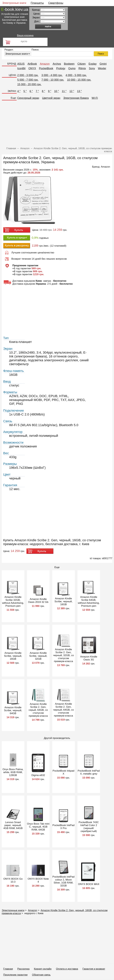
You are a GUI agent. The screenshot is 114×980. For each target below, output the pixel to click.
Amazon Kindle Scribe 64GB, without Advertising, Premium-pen (89, 601)
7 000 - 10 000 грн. (53, 80)
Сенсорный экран (28, 98)
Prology (61, 68)
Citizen (82, 64)
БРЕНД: (12, 64)
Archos (57, 64)
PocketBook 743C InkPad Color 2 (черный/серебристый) (89, 827)
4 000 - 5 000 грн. (76, 75)
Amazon (45, 64)
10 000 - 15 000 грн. (79, 80)
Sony (92, 68)
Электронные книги (14, 3)
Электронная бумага (76, 98)
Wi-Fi (95, 98)
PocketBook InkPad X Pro (63, 827)
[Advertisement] (57, 124)
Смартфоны (56, 3)
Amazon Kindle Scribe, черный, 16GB (63, 601)
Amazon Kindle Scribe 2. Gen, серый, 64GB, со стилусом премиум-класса (38, 710)
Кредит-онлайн (43, 969)
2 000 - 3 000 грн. (28, 75)
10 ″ (56, 91)
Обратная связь (41, 975)
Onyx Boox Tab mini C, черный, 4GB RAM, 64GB (38, 827)
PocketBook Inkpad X (63, 772)
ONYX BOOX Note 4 (38, 880)
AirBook (32, 64)
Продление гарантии (15, 975)
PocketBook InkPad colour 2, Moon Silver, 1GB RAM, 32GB (63, 881)
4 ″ (19, 91)
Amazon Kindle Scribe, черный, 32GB (38, 656)
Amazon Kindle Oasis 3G (89, 658)
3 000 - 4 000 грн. (52, 75)
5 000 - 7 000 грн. (28, 80)
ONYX (32, 68)
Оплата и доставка (67, 969)
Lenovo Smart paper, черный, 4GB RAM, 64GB (13, 825)
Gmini (103, 64)
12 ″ (72, 91)
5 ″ (25, 91)
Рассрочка (23, 969)
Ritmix (82, 68)
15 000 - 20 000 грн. (29, 84)
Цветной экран (51, 98)
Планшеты (37, 3)
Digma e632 (38, 775)
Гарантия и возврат (94, 969)
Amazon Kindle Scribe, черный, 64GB (13, 710)
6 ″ (31, 91)
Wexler (102, 68)
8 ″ (43, 91)
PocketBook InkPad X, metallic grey (89, 772)
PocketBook (46, 68)
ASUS (21, 64)
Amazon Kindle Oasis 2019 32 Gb (38, 601)
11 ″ (64, 91)
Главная (8, 969)
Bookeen (69, 64)
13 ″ (79, 91)
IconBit (21, 68)
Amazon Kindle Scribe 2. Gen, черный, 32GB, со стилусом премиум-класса (63, 655)
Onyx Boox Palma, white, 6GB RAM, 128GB (13, 772)
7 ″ (37, 91)
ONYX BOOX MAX (89, 884)
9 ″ (50, 91)
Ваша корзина (25, 35)
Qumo (72, 68)
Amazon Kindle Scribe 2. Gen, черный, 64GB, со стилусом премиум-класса (63, 710)
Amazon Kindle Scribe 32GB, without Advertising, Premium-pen (13, 601)
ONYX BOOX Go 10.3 (13, 880)
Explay (93, 64)
